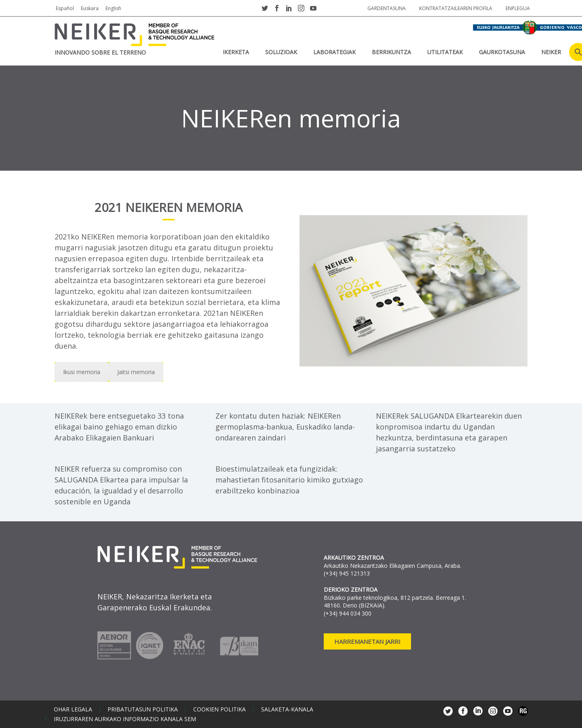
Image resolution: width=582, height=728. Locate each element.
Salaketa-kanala (287, 709)
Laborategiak (334, 52)
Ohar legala (73, 709)
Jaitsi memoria (136, 372)
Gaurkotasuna (502, 52)
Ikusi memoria (82, 372)
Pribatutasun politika (143, 709)
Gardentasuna (387, 8)
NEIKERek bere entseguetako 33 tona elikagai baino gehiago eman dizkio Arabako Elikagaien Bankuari (119, 427)
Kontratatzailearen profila (456, 8)
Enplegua (518, 8)
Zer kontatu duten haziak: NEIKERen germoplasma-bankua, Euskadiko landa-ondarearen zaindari (285, 427)
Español (65, 8)
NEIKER (551, 52)
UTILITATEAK (445, 52)
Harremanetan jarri (367, 641)
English (113, 8)
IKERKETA (236, 52)
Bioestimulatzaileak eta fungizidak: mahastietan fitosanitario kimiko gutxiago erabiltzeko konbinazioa (289, 480)
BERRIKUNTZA (391, 52)
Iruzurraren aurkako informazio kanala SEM (125, 719)
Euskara (90, 8)
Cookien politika (219, 709)
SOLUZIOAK (281, 52)
